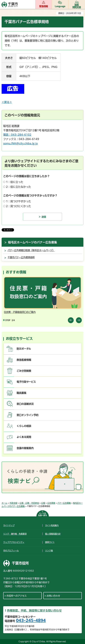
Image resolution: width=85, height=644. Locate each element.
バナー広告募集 (64, 503)
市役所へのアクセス (17, 596)
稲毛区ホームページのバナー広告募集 (33, 242)
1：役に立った (15, 182)
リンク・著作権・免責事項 (15, 534)
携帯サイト (50, 542)
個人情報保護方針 (53, 534)
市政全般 (13, 503)
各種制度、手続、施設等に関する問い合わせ (34, 611)
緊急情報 (44, 6)
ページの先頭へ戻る (43, 514)
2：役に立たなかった (19, 187)
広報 (43, 503)
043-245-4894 (31, 620)
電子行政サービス (26, 382)
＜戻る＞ (7, 102)
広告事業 (51, 503)
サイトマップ (9, 525)
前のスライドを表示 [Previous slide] (71, 320)
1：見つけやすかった (19, 201)
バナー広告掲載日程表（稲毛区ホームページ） (31, 250)
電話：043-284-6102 (17, 135)
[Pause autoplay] (7, 320)
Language (60, 6)
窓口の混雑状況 (25, 404)
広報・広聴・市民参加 (29, 503)
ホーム (4, 503)
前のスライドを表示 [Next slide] (79, 320)
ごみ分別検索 (24, 371)
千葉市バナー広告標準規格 (21, 257)
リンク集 (49, 551)
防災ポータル (24, 349)
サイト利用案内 (52, 525)
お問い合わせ (53, 596)
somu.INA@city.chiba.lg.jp (21, 143)
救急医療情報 (24, 360)
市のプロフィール (11, 551)
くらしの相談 (24, 426)
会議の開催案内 (25, 448)
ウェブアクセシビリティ (14, 542)
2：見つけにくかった (19, 206)
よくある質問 (24, 437)
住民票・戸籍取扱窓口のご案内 (20, 312)
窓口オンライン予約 (28, 415)
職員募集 (21, 393)
